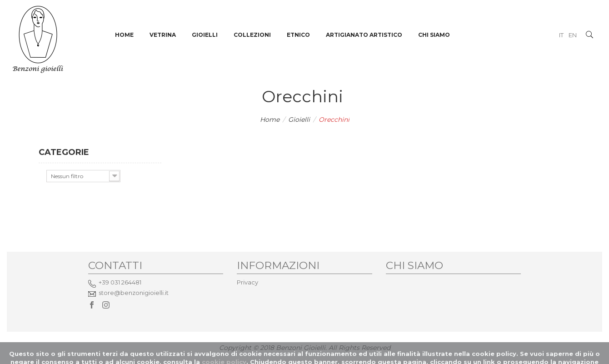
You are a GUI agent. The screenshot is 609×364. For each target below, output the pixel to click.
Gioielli (299, 120)
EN (573, 35)
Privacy (247, 282)
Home (270, 120)
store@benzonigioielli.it (134, 293)
